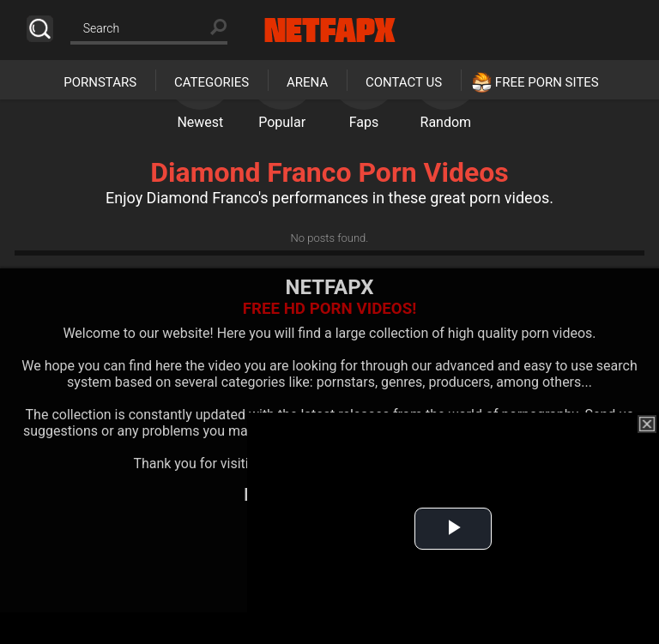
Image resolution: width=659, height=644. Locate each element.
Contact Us (404, 82)
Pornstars (100, 82)
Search (40, 29)
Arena (307, 82)
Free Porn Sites (547, 82)
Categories (212, 82)
